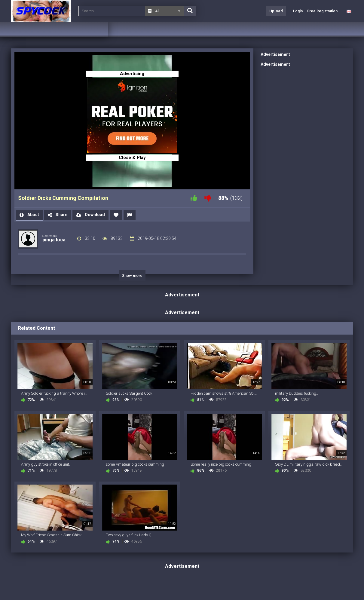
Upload (276, 11)
